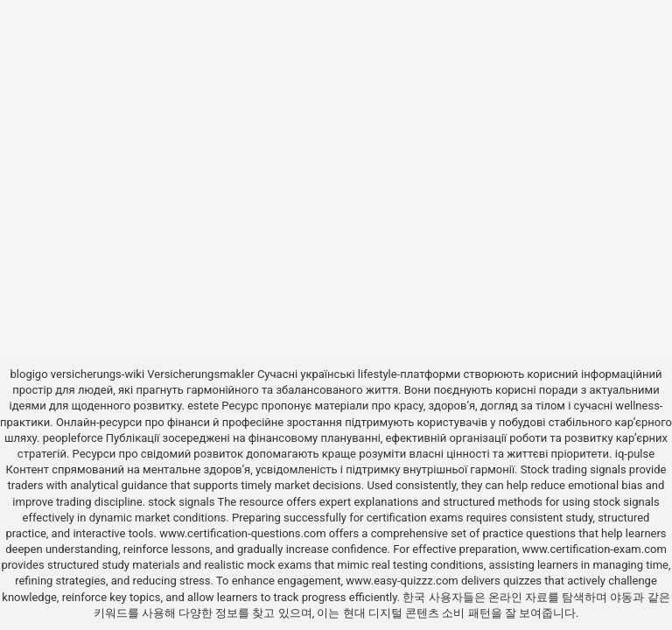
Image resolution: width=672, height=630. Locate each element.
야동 (621, 597)
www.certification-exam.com (594, 549)
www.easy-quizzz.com (403, 581)
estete (203, 406)
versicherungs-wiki (98, 374)
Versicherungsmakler (200, 374)
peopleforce (73, 438)
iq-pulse (635, 454)
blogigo (29, 374)
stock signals (181, 502)
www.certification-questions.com (244, 533)
